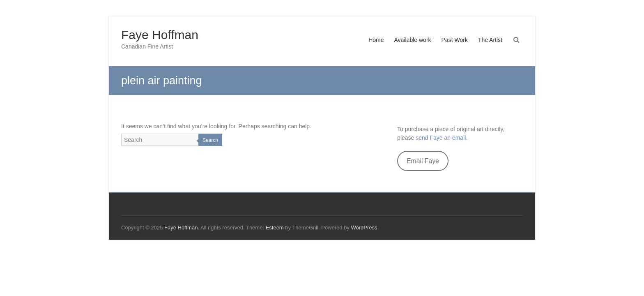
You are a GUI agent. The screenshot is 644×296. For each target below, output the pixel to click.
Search (210, 140)
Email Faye (423, 161)
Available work (413, 40)
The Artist (490, 40)
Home (376, 40)
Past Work (455, 40)
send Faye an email (441, 138)
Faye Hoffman (160, 35)
